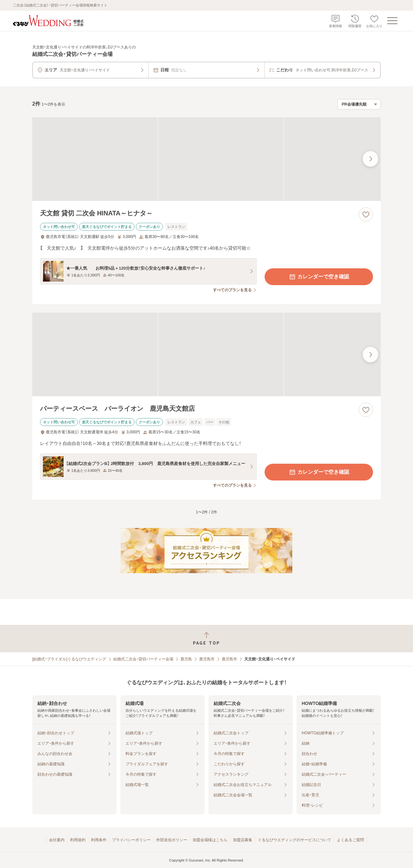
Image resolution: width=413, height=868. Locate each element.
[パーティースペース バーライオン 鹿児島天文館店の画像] (206, 354)
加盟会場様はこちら (210, 840)
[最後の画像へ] (370, 159)
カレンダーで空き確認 (319, 277)
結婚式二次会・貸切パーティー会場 (143, 659)
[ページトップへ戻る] (206, 639)
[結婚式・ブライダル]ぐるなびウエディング (69, 659)
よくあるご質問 (350, 840)
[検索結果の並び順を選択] (359, 104)
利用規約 (78, 840)
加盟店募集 (243, 840)
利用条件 (99, 840)
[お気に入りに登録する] (366, 214)
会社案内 (57, 840)
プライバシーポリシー (131, 840)
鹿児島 (186, 659)
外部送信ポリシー (172, 840)
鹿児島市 (207, 659)
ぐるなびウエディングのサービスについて (295, 840)
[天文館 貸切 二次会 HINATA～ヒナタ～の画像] (206, 159)
